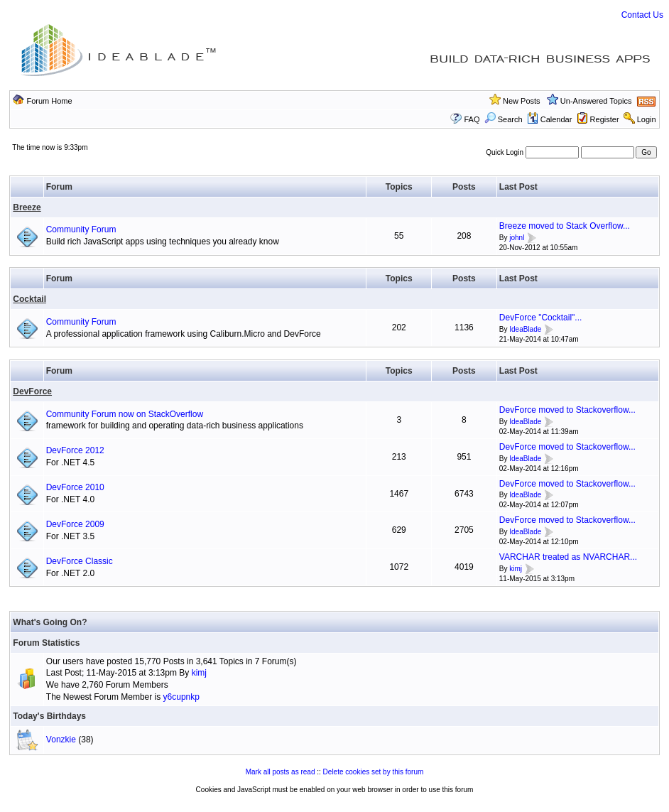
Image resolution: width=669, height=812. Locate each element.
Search (504, 119)
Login (647, 119)
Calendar (550, 119)
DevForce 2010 (75, 487)
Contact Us (642, 15)
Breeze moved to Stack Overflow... (565, 226)
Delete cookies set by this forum (374, 772)
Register (605, 119)
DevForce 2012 (75, 450)
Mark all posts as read (281, 772)
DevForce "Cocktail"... (541, 318)
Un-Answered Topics (596, 101)
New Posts (522, 101)
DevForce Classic (80, 561)
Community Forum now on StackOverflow (125, 414)
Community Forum (81, 229)
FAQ (472, 119)
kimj (516, 569)
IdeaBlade (525, 329)
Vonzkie (61, 740)
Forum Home (49, 101)
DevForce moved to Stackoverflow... (567, 410)
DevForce (32, 391)
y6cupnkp (181, 697)
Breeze (27, 207)
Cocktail (29, 299)
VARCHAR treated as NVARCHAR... (568, 557)
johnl (517, 238)
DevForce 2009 (75, 524)
